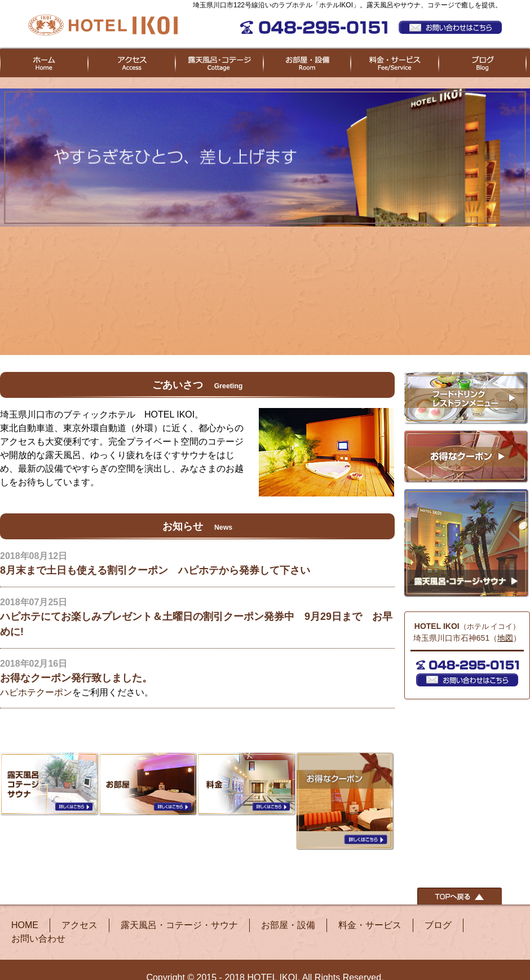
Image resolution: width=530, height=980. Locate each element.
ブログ (438, 925)
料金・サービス (370, 925)
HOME (25, 925)
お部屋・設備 (288, 925)
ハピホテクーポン (36, 692)
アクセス (79, 925)
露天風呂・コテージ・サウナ (179, 925)
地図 (505, 638)
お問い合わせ (38, 939)
